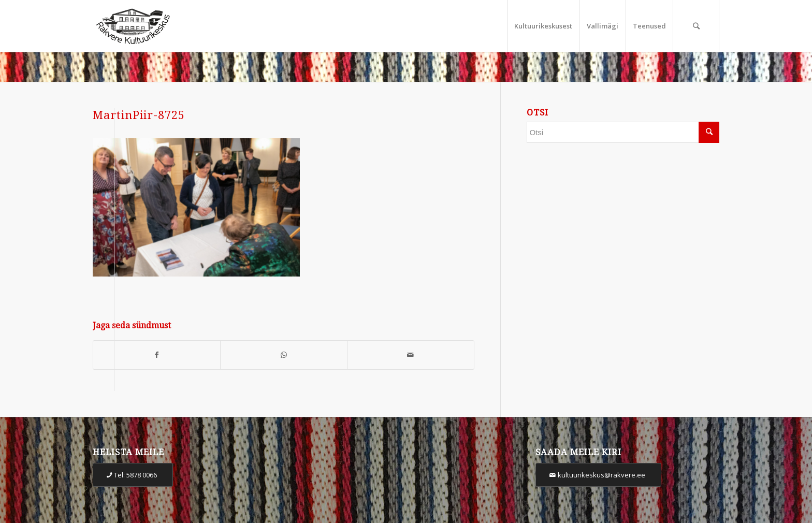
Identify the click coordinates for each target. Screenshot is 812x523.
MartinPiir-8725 (139, 115)
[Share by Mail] (411, 355)
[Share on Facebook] (157, 355)
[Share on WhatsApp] (284, 355)
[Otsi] (696, 26)
